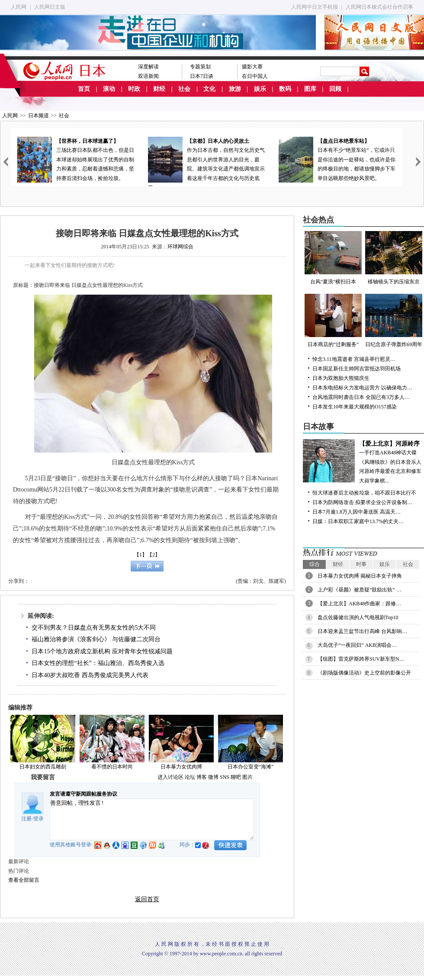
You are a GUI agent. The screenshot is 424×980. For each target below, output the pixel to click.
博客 (202, 777)
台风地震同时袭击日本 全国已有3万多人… (361, 397)
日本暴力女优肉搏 (181, 767)
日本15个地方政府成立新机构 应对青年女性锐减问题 (102, 651)
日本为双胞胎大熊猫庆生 (341, 378)
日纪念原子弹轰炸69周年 (394, 321)
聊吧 (236, 777)
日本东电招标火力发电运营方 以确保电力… (362, 388)
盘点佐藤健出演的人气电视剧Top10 (358, 617)
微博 (213, 777)
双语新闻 (148, 76)
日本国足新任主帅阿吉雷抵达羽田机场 (357, 369)
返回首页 (147, 899)
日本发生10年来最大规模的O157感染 (355, 407)
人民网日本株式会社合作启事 (379, 7)
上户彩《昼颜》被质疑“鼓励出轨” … (360, 590)
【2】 (154, 555)
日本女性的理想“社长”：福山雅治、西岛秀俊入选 (98, 663)
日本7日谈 (202, 76)
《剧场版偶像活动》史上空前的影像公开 (364, 673)
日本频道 (39, 116)
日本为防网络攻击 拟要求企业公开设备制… (362, 502)
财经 (159, 89)
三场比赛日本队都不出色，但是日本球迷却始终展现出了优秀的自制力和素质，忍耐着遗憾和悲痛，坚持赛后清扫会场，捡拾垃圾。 (76, 159)
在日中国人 (255, 76)
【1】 (141, 555)
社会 (184, 89)
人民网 (19, 7)
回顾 (335, 89)
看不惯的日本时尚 (112, 767)
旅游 (235, 89)
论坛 (190, 777)
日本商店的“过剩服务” (333, 321)
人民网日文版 (50, 7)
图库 (310, 89)
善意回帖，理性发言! (152, 819)
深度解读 (148, 67)
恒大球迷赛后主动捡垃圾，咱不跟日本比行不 (364, 493)
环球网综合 (180, 247)
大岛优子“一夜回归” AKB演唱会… (357, 645)
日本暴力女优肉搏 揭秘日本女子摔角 (360, 576)
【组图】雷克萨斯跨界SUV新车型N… (361, 659)
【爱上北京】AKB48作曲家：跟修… (359, 604)
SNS (225, 777)
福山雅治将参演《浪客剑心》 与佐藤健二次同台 (96, 639)
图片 (247, 777)
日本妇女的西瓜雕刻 (43, 767)
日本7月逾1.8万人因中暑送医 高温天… (357, 512)
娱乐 (260, 89)
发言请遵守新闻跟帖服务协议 (84, 794)
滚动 (109, 89)
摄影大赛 (252, 67)
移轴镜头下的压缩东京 (394, 258)
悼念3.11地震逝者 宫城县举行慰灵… (354, 359)
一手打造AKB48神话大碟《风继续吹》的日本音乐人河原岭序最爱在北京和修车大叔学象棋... (363, 461)
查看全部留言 (24, 880)
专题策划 (200, 67)
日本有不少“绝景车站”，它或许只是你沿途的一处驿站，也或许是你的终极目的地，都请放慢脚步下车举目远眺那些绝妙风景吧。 (337, 159)
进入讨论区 (170, 777)
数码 (285, 89)
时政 (134, 89)
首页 (84, 89)
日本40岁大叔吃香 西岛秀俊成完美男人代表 (90, 675)
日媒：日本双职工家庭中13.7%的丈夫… (358, 521)
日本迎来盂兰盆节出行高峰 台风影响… (362, 631)
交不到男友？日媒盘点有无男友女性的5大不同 (94, 628)
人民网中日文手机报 (315, 7)
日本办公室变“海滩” (251, 767)
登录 (39, 819)
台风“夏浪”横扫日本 (333, 258)
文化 (209, 89)
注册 (26, 819)
